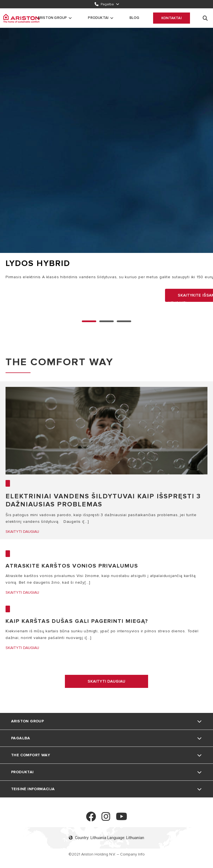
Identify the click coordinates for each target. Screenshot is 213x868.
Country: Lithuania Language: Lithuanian (106, 838)
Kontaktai (172, 18)
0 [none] (89, 321)
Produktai (98, 18)
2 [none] (124, 321)
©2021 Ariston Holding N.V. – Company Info (107, 854)
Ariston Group (52, 18)
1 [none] (106, 321)
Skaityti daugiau (106, 681)
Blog (134, 18)
